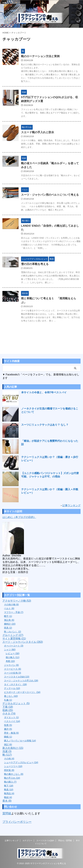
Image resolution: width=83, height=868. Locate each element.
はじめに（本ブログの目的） (19, 517)
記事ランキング (72, 505)
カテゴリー (27, 841)
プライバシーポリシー (17, 822)
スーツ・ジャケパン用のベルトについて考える (50, 195)
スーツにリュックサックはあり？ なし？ (45, 425)
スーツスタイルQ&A (45, 841)
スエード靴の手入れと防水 (38, 132)
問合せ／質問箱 (65, 841)
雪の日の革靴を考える (35, 264)
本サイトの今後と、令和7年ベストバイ (44, 392)
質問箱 (7, 813)
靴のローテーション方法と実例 (40, 56)
